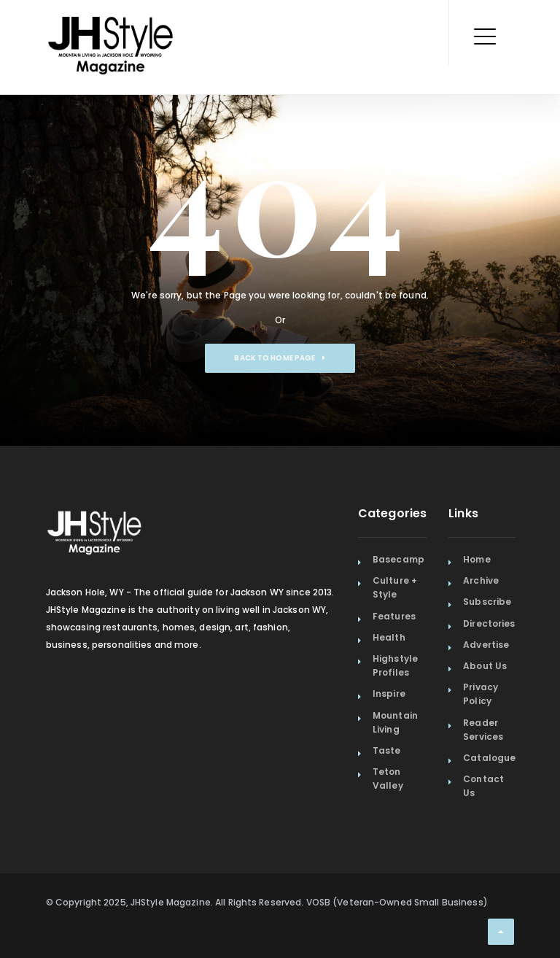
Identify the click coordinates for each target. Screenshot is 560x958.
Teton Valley (388, 779)
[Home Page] (112, 26)
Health (389, 637)
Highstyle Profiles (395, 665)
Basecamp (398, 559)
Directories (489, 623)
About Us (485, 666)
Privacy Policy (481, 694)
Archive (481, 580)
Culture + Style (395, 587)
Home (477, 559)
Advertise (486, 645)
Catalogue (489, 758)
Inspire (389, 694)
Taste (387, 750)
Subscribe (487, 602)
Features (394, 616)
